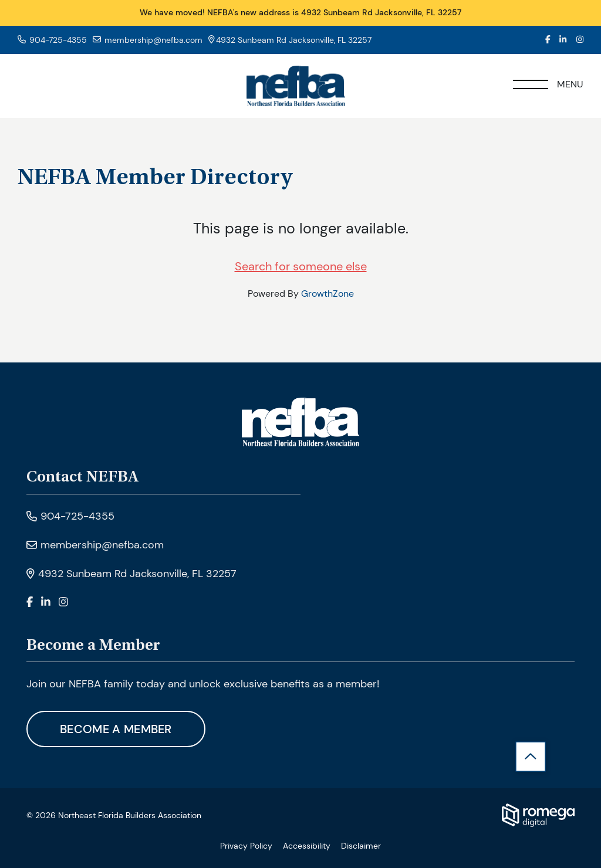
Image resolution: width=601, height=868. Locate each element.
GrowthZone (327, 294)
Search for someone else (301, 266)
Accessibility (307, 846)
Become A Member (116, 729)
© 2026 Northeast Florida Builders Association (114, 815)
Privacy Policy (246, 846)
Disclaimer (361, 846)
